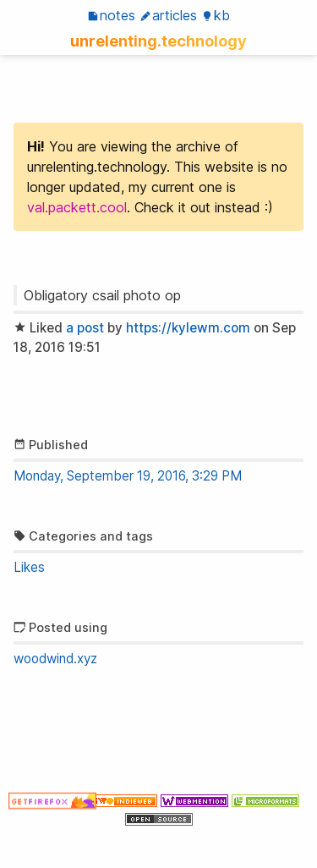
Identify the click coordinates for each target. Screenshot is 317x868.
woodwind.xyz (55, 659)
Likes (29, 567)
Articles (168, 15)
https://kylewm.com (188, 328)
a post (85, 328)
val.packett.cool (77, 207)
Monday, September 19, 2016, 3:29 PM (128, 476)
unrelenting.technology (158, 41)
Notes (111, 15)
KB (216, 15)
